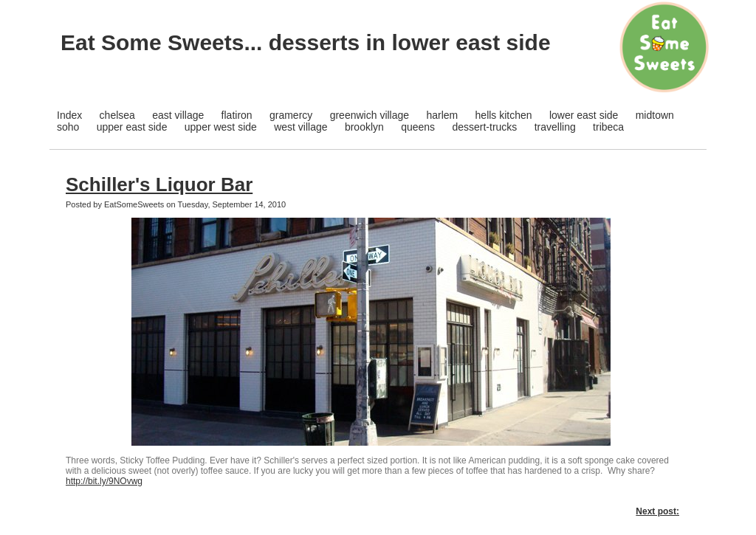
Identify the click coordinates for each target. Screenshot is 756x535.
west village (300, 127)
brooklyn (364, 127)
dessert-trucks (484, 127)
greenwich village (370, 115)
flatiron (237, 115)
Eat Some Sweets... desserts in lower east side (306, 42)
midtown (655, 115)
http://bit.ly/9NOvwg (104, 481)
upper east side (132, 127)
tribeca (608, 127)
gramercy (291, 115)
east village (178, 115)
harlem (442, 115)
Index (69, 115)
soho (68, 127)
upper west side (221, 127)
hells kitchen (504, 115)
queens (418, 127)
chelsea (117, 115)
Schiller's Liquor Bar (159, 184)
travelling (555, 127)
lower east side (584, 115)
